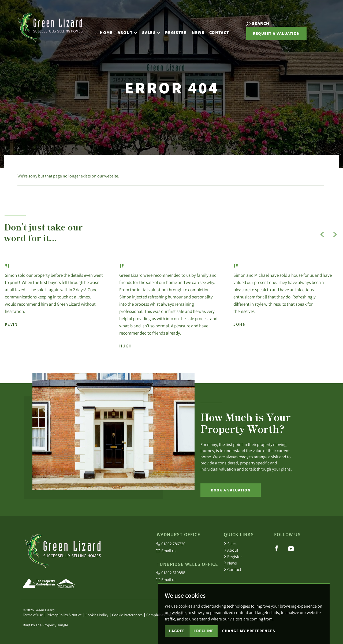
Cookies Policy (97, 615)
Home (102, 31)
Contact (215, 31)
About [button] (123, 31)
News (194, 31)
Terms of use (33, 615)
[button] (322, 234)
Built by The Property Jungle (45, 625)
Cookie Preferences (127, 615)
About (231, 550)
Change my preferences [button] (249, 635)
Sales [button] (147, 31)
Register (172, 31)
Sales (230, 544)
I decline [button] (204, 635)
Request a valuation (268, 35)
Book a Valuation (231, 490)
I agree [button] (177, 635)
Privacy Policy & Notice (64, 615)
